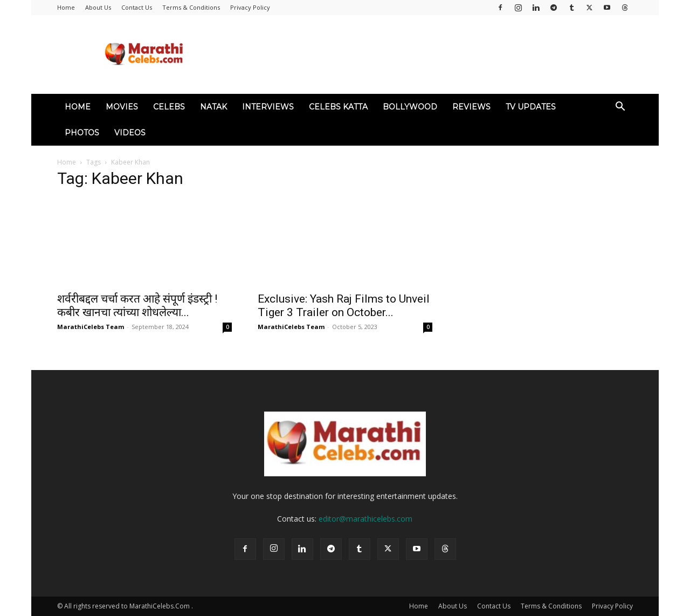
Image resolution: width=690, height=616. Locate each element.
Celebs (169, 107)
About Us (98, 7)
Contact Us (137, 7)
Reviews (471, 107)
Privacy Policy (250, 7)
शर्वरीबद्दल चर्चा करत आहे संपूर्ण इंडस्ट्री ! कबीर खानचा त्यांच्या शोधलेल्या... (137, 306)
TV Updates (531, 107)
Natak (213, 107)
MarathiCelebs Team (91, 327)
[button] (620, 108)
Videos (130, 133)
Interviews (268, 107)
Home (66, 7)
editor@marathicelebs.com (365, 519)
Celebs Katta (338, 107)
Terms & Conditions (191, 7)
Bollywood (410, 107)
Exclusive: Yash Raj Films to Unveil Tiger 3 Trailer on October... (344, 306)
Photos (82, 133)
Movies (122, 107)
